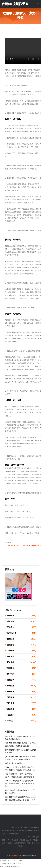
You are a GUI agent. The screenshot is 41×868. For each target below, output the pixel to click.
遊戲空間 (22, 680)
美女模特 (22, 621)
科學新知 (22, 668)
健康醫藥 (22, 709)
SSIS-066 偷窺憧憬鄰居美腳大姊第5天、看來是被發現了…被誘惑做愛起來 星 (20, 784)
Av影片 (22, 721)
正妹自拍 (22, 627)
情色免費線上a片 (25, 840)
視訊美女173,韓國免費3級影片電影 (18, 843)
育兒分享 (22, 697)
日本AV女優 (22, 633)
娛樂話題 (22, 686)
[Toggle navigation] (38, 3)
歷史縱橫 (22, 662)
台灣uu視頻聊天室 (17, 856)
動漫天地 (22, 674)
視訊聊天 (22, 715)
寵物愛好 (22, 692)
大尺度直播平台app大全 (24, 831)
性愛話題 (22, 639)
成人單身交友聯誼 (27, 828)
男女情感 (22, 645)
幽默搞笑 (22, 656)
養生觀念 (22, 703)
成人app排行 (10, 831)
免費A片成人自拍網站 (13, 763)
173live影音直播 (12, 840)
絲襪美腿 (22, 616)
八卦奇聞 (22, 651)
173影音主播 (15, 828)
